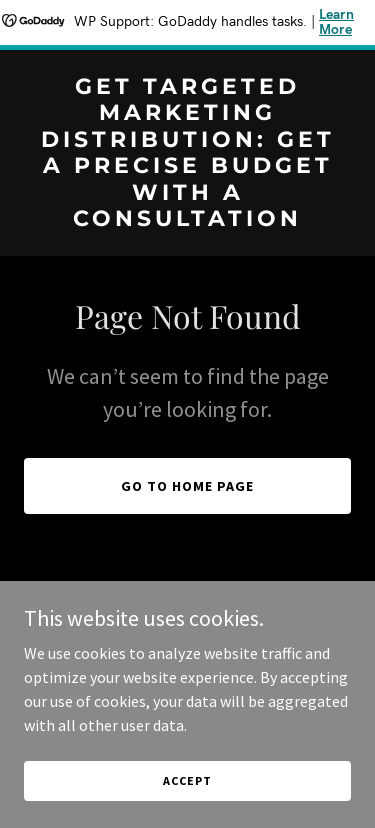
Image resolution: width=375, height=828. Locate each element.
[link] (187, 220)
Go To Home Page (187, 486)
